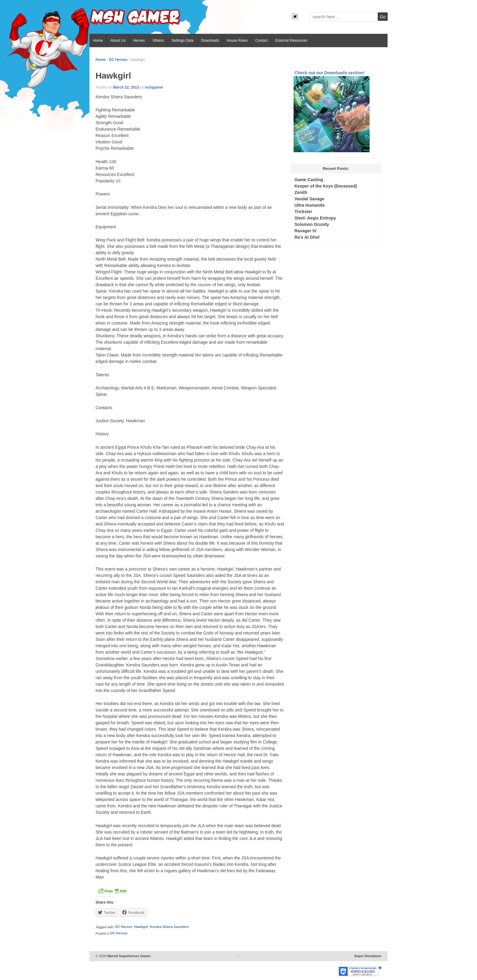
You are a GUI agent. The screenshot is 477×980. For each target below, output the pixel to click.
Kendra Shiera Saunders (169, 927)
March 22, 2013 (126, 87)
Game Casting (309, 180)
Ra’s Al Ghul (307, 237)
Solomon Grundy (312, 224)
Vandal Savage (309, 199)
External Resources (291, 40)
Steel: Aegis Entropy (315, 218)
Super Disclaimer (368, 956)
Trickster (303, 212)
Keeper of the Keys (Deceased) (326, 186)
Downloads (210, 40)
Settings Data (183, 40)
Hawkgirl (141, 927)
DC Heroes (118, 60)
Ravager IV (305, 231)
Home (98, 40)
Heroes (139, 40)
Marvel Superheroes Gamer (129, 956)
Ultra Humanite (310, 205)
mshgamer (154, 87)
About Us (118, 40)
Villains (158, 40)
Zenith (301, 192)
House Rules (237, 40)
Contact (261, 40)
